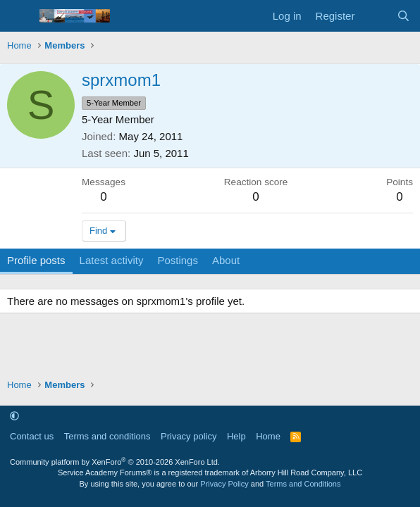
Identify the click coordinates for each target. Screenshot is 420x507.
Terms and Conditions (303, 484)
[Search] (403, 16)
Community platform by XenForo (115, 462)
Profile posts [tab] (36, 260)
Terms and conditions (107, 436)
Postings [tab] (178, 260)
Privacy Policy (224, 484)
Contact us (32, 436)
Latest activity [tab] (112, 260)
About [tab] (226, 260)
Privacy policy (189, 436)
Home (268, 436)
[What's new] (375, 16)
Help (236, 436)
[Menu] (19, 16)
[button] (14, 416)
